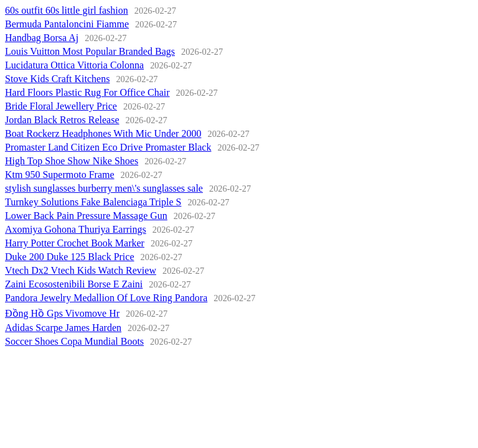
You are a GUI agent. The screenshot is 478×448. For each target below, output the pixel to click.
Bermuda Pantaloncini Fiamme (67, 24)
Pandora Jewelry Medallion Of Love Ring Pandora (106, 298)
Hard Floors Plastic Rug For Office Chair (87, 92)
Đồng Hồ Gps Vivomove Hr (62, 313)
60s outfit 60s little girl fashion (67, 10)
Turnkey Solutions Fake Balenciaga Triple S (93, 202)
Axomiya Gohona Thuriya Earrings (76, 229)
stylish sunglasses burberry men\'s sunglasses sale (104, 188)
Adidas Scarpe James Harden (63, 328)
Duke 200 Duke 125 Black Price (70, 257)
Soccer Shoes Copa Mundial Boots (74, 341)
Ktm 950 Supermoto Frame (60, 175)
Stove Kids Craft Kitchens (57, 79)
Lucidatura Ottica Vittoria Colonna (74, 65)
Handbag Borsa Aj (42, 38)
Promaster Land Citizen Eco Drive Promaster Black (108, 147)
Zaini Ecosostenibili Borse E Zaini (74, 284)
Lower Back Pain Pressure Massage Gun (86, 216)
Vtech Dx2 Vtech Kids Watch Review (81, 270)
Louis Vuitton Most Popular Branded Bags (90, 51)
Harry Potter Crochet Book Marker (75, 243)
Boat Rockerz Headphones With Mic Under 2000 (103, 133)
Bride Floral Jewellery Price (61, 106)
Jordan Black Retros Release (62, 120)
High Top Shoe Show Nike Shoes (72, 161)
